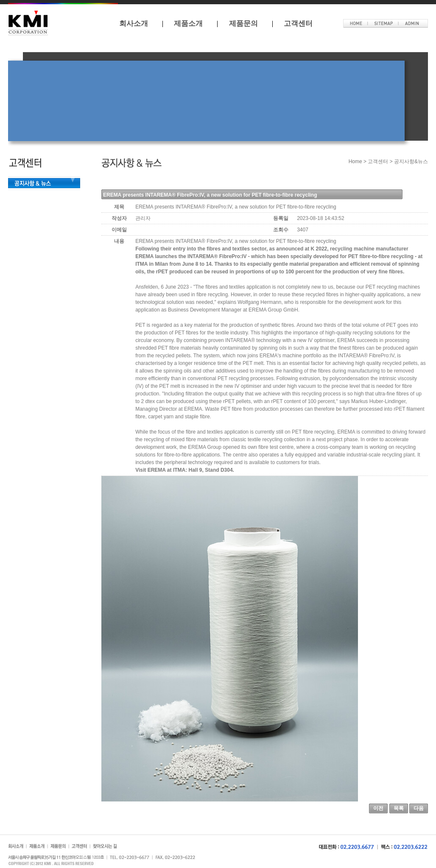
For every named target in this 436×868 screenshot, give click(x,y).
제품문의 (243, 24)
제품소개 (188, 24)
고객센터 (298, 24)
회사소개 (134, 24)
